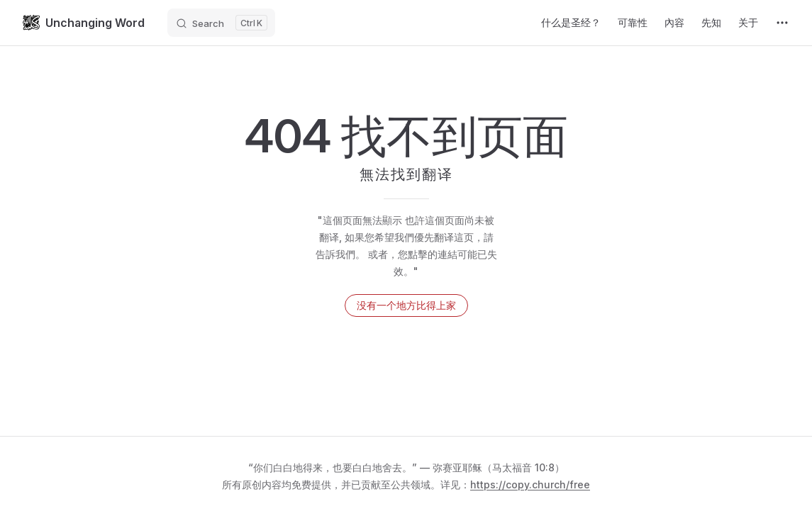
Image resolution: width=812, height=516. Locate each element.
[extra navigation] (782, 23)
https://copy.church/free (530, 484)
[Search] (221, 23)
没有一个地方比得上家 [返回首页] (406, 305)
